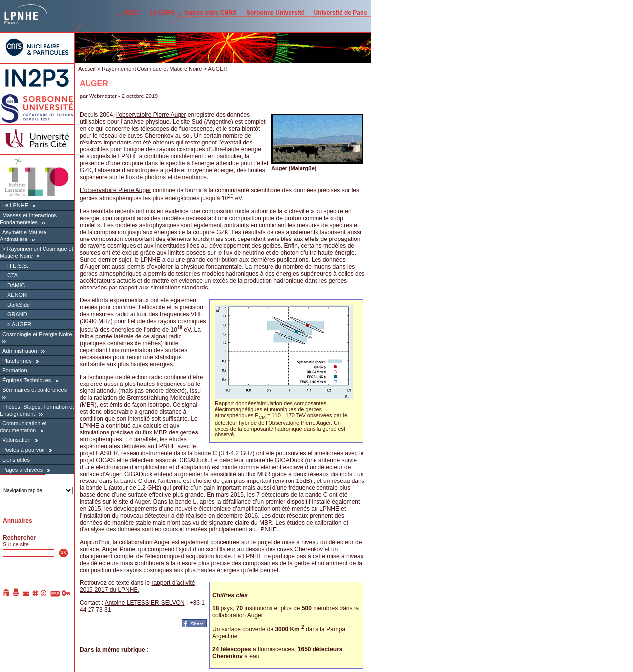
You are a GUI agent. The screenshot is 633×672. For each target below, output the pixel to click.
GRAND (17, 314)
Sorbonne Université (275, 13)
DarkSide (19, 305)
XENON (17, 295)
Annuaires (18, 521)
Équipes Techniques (27, 380)
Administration (20, 351)
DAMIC (16, 285)
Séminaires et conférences (35, 390)
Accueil (87, 69)
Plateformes (17, 361)
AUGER (22, 324)
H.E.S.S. (18, 266)
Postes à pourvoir (24, 450)
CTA (13, 275)
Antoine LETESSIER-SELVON (145, 603)
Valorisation (17, 440)
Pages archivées (23, 470)
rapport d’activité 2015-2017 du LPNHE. (137, 586)
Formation (15, 370)
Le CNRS (162, 13)
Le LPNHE (15, 205)
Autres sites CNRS (211, 13)
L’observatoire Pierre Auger (115, 190)
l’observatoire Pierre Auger (151, 115)
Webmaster (104, 96)
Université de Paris (341, 13)
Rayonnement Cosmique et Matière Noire (152, 69)
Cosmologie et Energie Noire (37, 334)
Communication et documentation (23, 427)
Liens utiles (16, 460)
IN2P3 (132, 13)
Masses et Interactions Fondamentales (28, 219)
